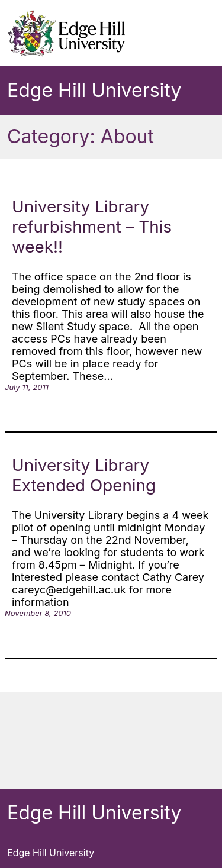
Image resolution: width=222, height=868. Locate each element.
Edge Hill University (94, 90)
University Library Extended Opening (84, 475)
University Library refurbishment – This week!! (92, 227)
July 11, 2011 (27, 387)
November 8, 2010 (38, 613)
